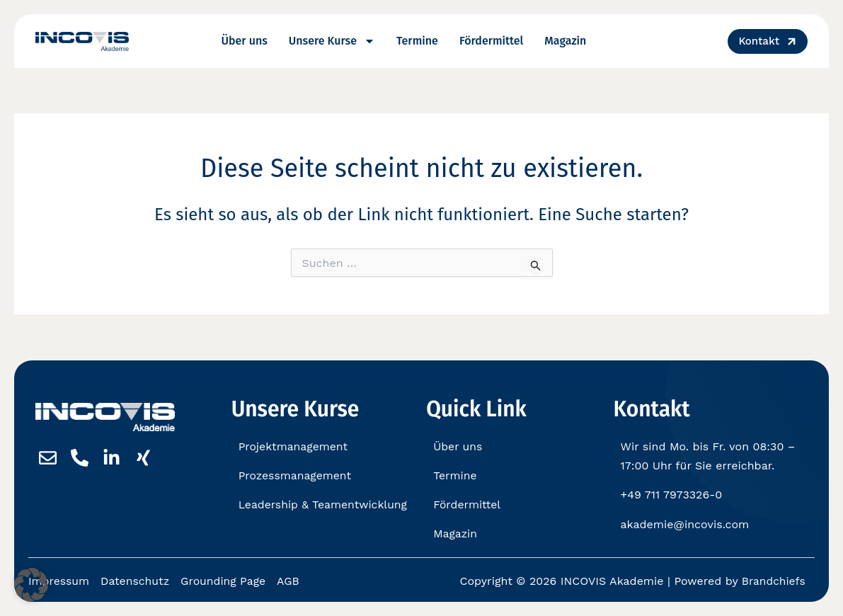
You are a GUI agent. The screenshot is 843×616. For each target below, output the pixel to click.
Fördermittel (491, 41)
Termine (417, 41)
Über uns (245, 41)
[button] (31, 585)
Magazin (565, 41)
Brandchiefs (773, 582)
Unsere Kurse (332, 41)
